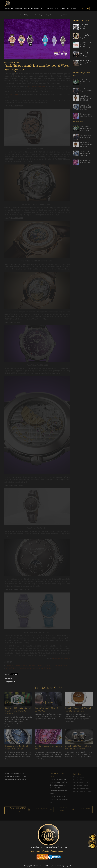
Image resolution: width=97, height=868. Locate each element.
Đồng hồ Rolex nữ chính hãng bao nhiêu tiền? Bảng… (85, 45)
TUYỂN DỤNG (65, 9)
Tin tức (57, 9)
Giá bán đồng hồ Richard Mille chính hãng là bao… (85, 36)
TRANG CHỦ (9, 9)
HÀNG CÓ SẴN (29, 9)
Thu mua (50, 9)
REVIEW (37, 9)
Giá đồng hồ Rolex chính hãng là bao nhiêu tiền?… (85, 27)
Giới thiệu (74, 9)
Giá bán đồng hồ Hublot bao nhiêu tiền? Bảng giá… (85, 54)
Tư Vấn (43, 9)
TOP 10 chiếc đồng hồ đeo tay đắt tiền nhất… (85, 63)
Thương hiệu (18, 9)
